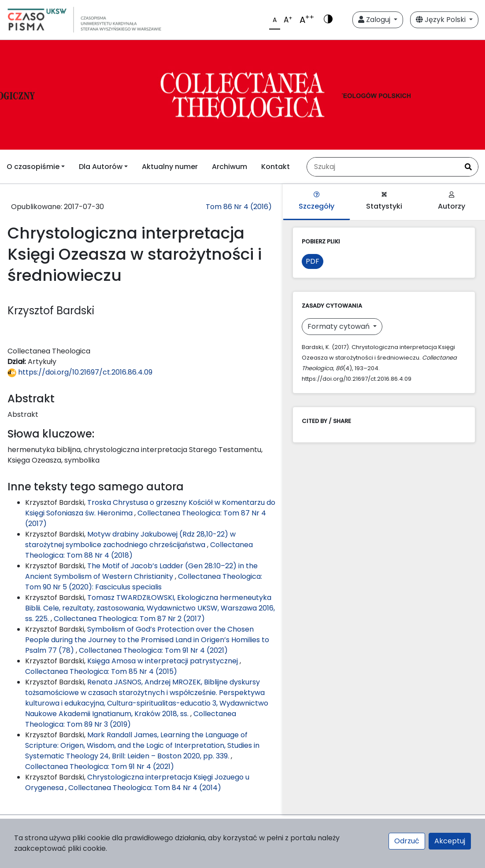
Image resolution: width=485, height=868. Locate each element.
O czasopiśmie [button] (33, 167)
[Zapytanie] (383, 167)
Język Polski (442, 20)
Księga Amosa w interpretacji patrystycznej (163, 661)
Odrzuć (407, 841)
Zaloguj (375, 20)
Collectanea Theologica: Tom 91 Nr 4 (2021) (153, 650)
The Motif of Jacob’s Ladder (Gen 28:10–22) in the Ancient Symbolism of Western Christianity (141, 571)
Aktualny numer (170, 167)
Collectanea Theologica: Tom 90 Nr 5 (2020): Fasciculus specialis (144, 582)
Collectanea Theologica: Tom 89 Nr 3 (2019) (131, 719)
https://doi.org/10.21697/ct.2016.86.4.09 (80, 372)
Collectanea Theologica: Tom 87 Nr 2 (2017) (129, 619)
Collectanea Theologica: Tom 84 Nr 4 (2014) (145, 788)
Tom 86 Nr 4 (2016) (239, 207)
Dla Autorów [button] (101, 167)
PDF (313, 261)
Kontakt (276, 167)
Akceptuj (450, 841)
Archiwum (230, 167)
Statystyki (384, 201)
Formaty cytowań (339, 326)
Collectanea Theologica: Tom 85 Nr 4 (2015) (101, 671)
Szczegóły (317, 201)
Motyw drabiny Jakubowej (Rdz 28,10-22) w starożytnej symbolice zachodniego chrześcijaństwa (130, 539)
